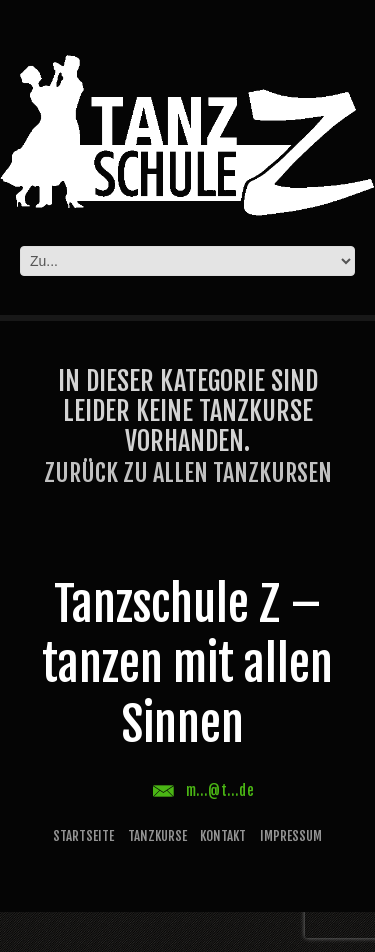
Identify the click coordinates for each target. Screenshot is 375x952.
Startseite (83, 836)
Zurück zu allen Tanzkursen (188, 473)
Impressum (291, 836)
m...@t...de (220, 790)
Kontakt (223, 836)
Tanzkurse (157, 836)
